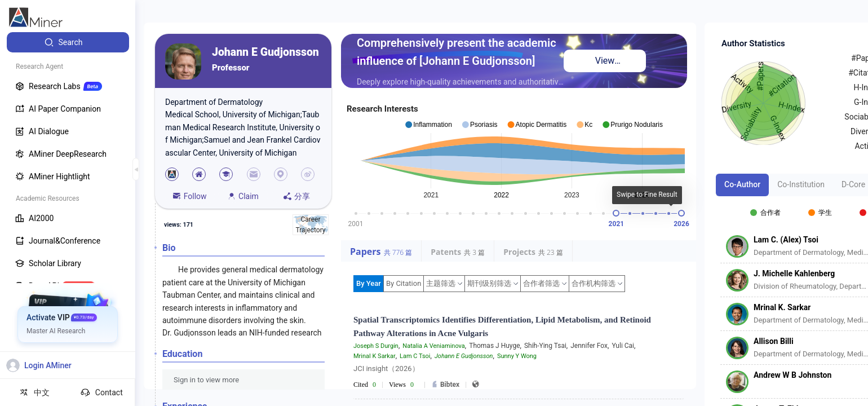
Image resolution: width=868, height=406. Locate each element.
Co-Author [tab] (742, 184)
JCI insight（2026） (386, 369)
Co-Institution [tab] (801, 184)
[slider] (616, 213)
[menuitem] (68, 42)
